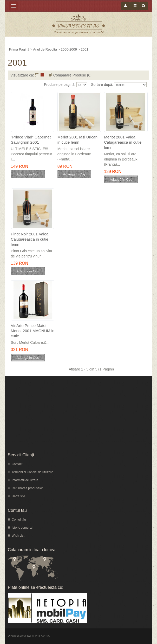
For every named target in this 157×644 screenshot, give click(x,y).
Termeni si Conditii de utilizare (32, 472)
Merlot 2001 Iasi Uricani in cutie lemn (78, 140)
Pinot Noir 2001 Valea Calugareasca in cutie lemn (30, 239)
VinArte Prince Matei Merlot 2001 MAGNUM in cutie (33, 331)
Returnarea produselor (27, 488)
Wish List (18, 536)
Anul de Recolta (45, 49)
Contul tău (19, 520)
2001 (85, 49)
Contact (17, 464)
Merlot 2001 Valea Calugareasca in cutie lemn (123, 142)
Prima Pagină (19, 49)
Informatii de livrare (25, 480)
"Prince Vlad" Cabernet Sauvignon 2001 (31, 140)
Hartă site (18, 496)
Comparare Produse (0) (72, 75)
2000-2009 (69, 49)
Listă (37, 75)
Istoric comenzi (22, 528)
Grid (42, 75)
